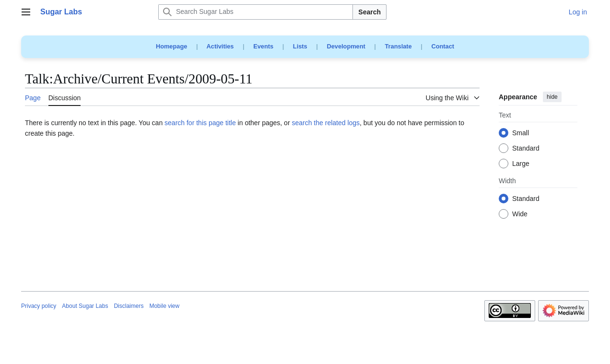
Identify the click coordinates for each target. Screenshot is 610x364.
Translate (399, 46)
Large (521, 164)
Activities (220, 46)
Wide (520, 214)
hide (552, 97)
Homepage (171, 46)
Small (521, 133)
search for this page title (200, 123)
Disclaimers (129, 306)
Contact (443, 46)
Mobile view (164, 306)
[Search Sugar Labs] (256, 12)
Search (370, 12)
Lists (300, 46)
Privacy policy (39, 306)
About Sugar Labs (85, 306)
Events (263, 46)
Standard (526, 149)
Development (346, 46)
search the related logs (326, 123)
